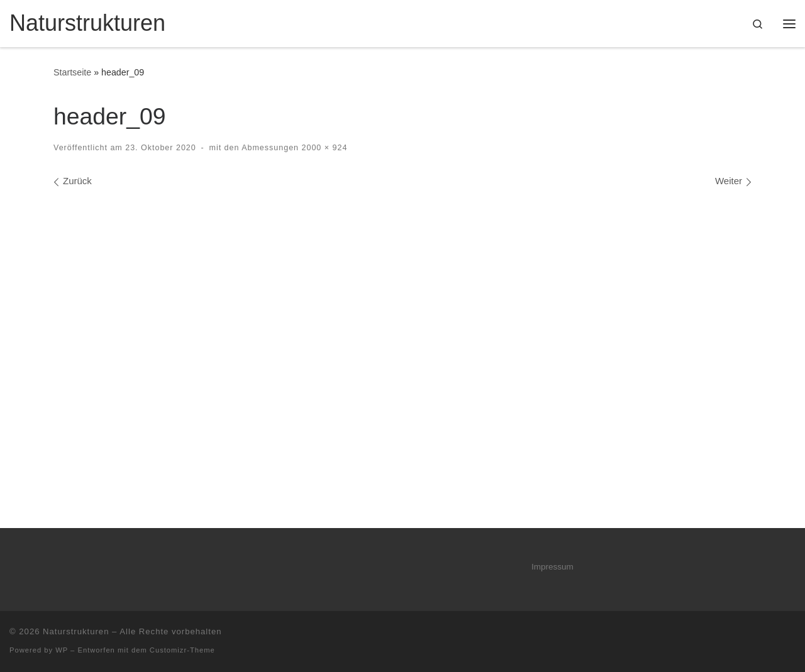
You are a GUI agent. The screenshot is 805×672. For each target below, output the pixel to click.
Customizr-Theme (182, 650)
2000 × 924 (323, 148)
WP (62, 650)
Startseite (72, 72)
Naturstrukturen (76, 631)
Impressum (552, 567)
